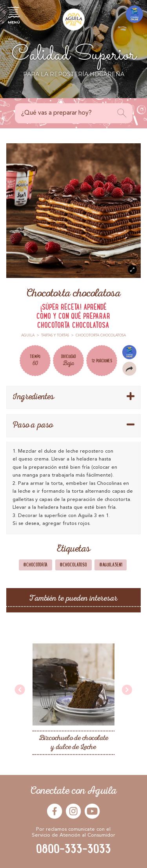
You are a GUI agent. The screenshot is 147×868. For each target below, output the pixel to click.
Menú (14, 14)
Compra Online (129, 352)
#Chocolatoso (73, 565)
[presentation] (20, 690)
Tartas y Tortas (55, 335)
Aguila (28, 335)
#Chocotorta (35, 565)
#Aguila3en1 (111, 565)
